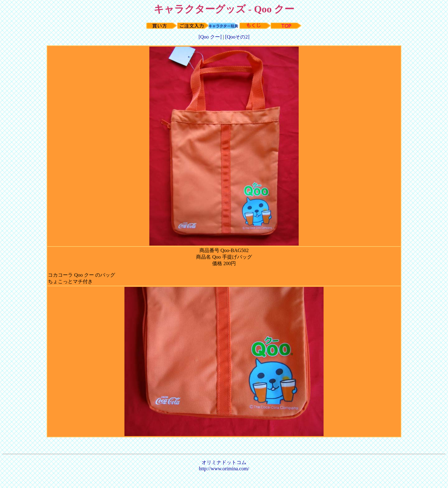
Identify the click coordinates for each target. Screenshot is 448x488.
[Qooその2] (237, 37)
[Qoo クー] (211, 37)
